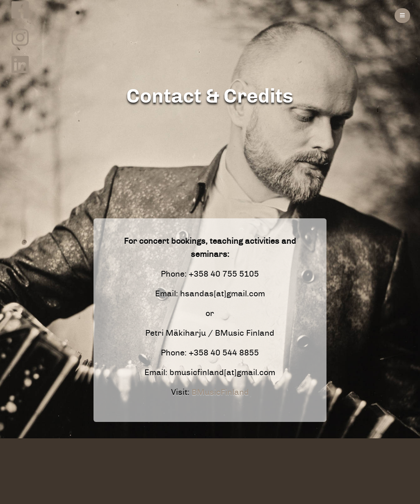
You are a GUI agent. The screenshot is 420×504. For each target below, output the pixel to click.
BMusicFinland (220, 392)
